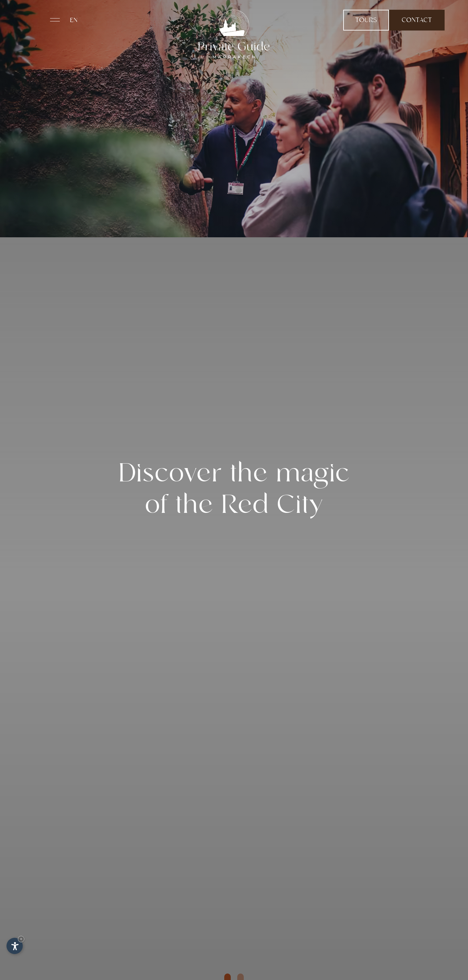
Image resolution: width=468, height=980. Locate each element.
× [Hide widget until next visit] (21, 939)
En (74, 20)
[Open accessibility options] (15, 946)
